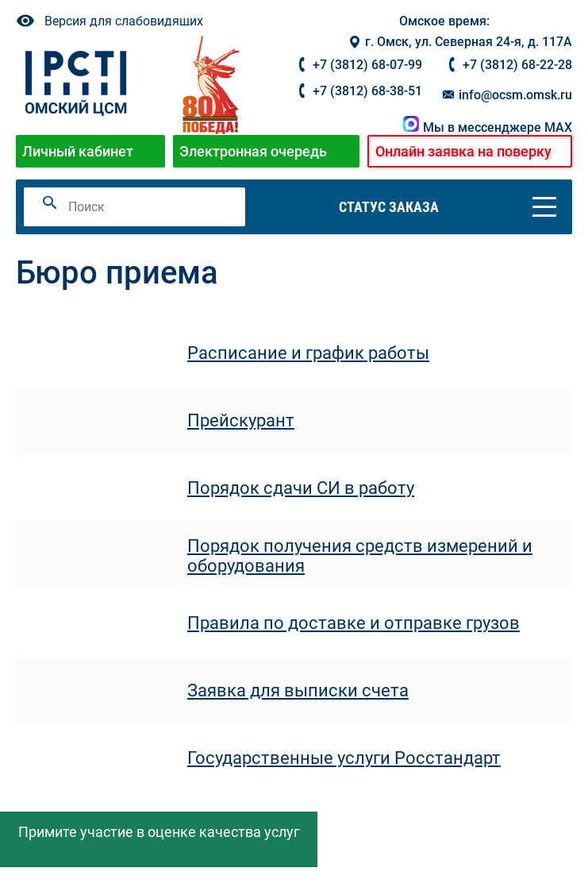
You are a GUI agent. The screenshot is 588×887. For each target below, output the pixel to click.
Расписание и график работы (308, 353)
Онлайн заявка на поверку (463, 151)
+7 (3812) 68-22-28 (517, 65)
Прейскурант (241, 420)
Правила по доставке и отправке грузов (354, 623)
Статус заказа (389, 207)
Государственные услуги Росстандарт (344, 758)
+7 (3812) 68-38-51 (367, 91)
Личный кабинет (78, 151)
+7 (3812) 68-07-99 (367, 65)
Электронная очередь (253, 151)
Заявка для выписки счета (298, 690)
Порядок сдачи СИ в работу (301, 488)
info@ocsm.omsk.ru (506, 95)
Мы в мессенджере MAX (488, 127)
